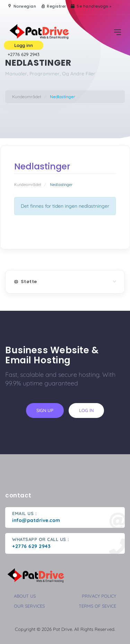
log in (86, 410)
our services (29, 606)
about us (25, 596)
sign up (45, 410)
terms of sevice (97, 606)
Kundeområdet (27, 97)
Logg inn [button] (24, 45)
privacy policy (99, 596)
